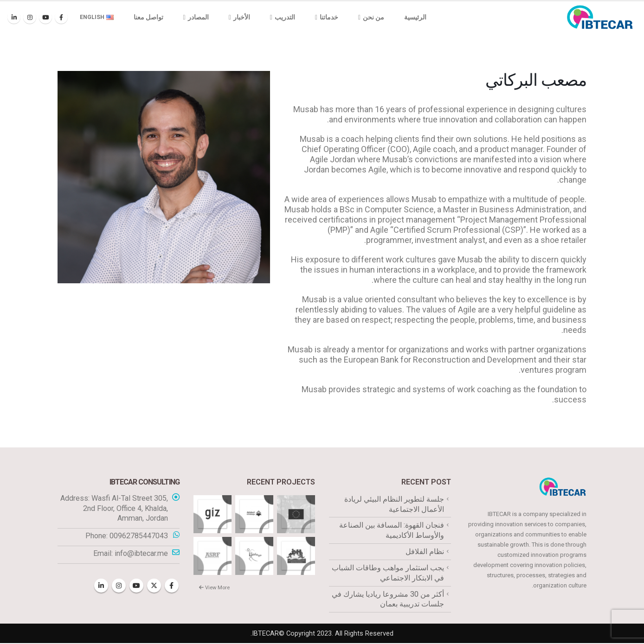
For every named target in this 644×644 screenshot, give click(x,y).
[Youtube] (45, 17)
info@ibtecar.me (141, 554)
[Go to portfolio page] (296, 513)
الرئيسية (415, 17)
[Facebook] (61, 17)
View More (214, 588)
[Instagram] (30, 17)
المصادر (198, 17)
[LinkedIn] (14, 17)
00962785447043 (139, 536)
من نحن (374, 17)
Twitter (154, 586)
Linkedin (101, 586)
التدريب (285, 17)
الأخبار (242, 17)
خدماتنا (329, 17)
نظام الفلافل (425, 552)
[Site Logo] (600, 17)
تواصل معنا (148, 17)
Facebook (172, 586)
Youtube (136, 586)
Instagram (119, 586)
